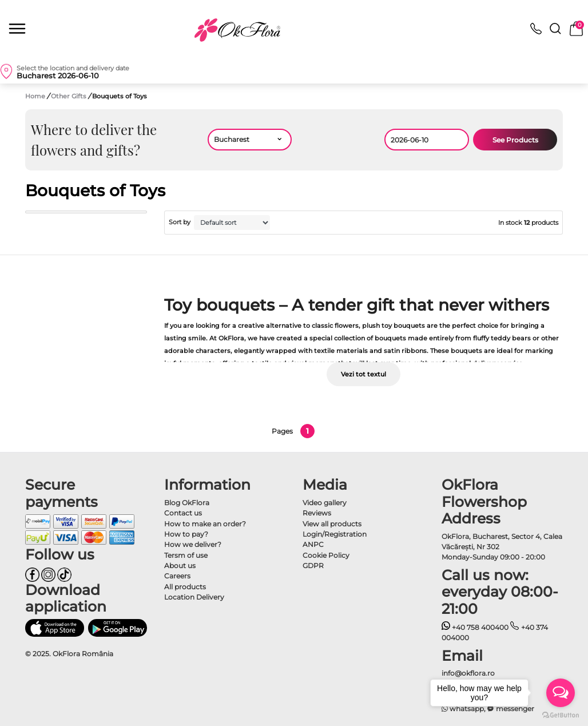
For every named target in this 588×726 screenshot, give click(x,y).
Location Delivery (194, 597)
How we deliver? (193, 544)
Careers (177, 576)
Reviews (317, 513)
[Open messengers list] (561, 693)
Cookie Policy (326, 555)
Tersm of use (186, 555)
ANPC (313, 544)
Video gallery (325, 503)
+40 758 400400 (475, 627)
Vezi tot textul (363, 374)
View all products (332, 524)
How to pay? (186, 534)
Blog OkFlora (187, 503)
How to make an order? (205, 524)
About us (180, 566)
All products (185, 587)
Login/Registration (335, 534)
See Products (515, 140)
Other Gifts (69, 96)
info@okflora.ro (468, 673)
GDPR (313, 566)
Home (35, 96)
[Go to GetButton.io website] (561, 715)
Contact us (183, 513)
